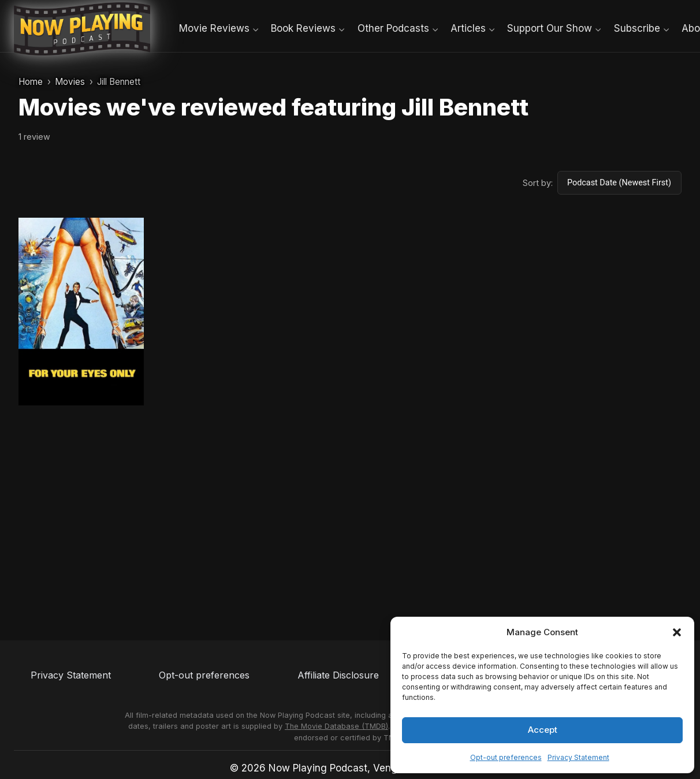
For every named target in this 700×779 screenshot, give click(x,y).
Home (31, 82)
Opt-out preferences (506, 757)
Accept (543, 730)
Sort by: (538, 183)
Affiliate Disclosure (338, 675)
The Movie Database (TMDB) (336, 726)
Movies (70, 82)
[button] (677, 632)
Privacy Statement (578, 757)
